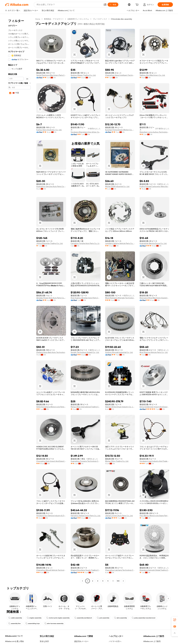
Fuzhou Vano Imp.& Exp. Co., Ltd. (49, 130)
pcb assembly (103, 618)
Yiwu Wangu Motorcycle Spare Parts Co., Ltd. (154, 516)
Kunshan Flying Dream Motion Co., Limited (120, 130)
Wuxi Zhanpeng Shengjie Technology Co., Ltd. (120, 298)
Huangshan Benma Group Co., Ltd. (153, 243)
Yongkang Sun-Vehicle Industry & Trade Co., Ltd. (51, 516)
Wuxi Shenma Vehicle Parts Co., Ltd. (154, 352)
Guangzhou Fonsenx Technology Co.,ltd (86, 461)
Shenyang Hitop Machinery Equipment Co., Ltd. (154, 298)
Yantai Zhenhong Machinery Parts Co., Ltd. (51, 75)
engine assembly (34, 618)
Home (38, 19)
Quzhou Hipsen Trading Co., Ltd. (83, 75)
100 (118, 581)
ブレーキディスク (100, 19)
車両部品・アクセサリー (54, 19)
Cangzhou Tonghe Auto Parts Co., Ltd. (86, 243)
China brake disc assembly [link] (121, 19)
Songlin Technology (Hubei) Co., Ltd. (85, 352)
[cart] (137, 5)
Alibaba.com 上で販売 (152, 641)
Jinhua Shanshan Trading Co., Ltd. (50, 243)
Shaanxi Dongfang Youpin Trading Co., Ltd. (86, 570)
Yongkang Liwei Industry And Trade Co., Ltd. (154, 461)
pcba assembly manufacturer (144, 618)
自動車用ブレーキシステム (78, 19)
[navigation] (19, 300)
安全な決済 (44, 641)
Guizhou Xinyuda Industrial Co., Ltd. (119, 352)
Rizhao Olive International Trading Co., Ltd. (86, 407)
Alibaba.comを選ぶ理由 (14, 641)
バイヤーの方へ (115, 641)
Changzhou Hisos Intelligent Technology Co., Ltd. (120, 75)
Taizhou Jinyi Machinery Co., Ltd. (152, 75)
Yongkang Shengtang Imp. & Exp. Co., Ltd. (86, 132)
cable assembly (15, 618)
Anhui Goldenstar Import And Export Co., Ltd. (154, 407)
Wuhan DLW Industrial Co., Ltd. (117, 186)
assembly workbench (83, 618)
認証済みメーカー (81, 641)
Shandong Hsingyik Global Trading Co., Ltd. (154, 570)
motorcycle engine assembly (58, 618)
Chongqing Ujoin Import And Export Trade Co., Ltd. (51, 461)
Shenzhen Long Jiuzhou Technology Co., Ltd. (154, 132)
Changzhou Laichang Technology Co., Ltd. (120, 570)
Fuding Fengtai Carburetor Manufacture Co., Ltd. (154, 186)
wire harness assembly (54, 623)
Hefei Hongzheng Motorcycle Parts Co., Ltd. (51, 407)
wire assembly (120, 618)
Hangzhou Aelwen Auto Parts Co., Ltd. (86, 516)
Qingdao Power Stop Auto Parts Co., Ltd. (51, 298)
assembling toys (33, 623)
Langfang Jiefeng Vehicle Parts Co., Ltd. (120, 243)
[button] (105, 5)
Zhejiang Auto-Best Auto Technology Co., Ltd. (51, 352)
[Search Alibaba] (69, 5)
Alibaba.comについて (14, 636)
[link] (175, 620)
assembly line (14, 623)
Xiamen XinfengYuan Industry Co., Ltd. (120, 407)
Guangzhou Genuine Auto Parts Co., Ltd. (51, 186)
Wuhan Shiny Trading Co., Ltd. (117, 461)
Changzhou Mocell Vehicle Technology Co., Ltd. (51, 570)
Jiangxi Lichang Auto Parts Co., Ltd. (119, 516)
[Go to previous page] (82, 581)
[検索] (113, 5)
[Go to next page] (123, 581)
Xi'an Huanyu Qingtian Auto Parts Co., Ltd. (86, 298)
